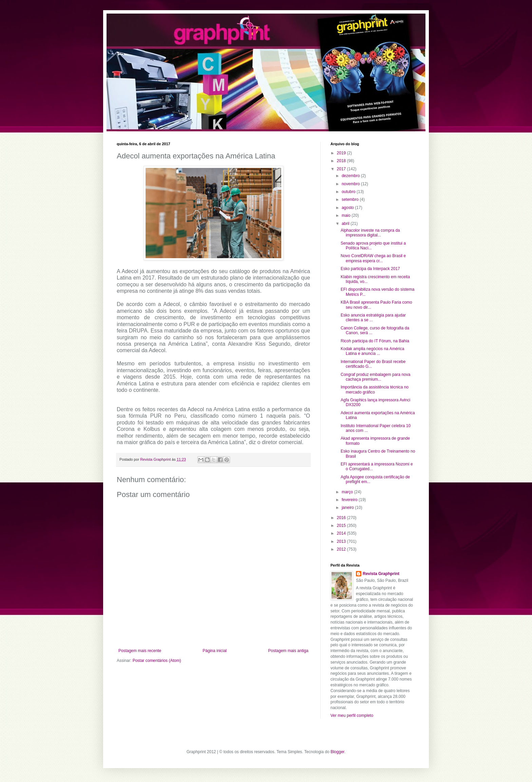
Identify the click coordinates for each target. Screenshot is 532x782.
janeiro (348, 508)
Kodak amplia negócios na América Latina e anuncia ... (372, 351)
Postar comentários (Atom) (157, 661)
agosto (348, 208)
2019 (342, 153)
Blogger (337, 752)
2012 (342, 549)
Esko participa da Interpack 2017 (370, 269)
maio (347, 215)
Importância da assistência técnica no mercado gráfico (375, 389)
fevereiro (350, 500)
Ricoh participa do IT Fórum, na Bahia (375, 341)
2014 (342, 533)
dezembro (351, 176)
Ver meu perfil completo (352, 716)
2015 (342, 526)
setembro (351, 199)
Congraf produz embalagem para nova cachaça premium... (375, 377)
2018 (342, 161)
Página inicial (215, 651)
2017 (342, 169)
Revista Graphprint (381, 574)
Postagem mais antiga (288, 651)
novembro (351, 184)
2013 (342, 541)
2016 (342, 518)
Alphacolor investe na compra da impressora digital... (370, 233)
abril (346, 224)
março (348, 492)
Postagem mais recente (140, 651)
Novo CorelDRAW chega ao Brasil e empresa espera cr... (373, 258)
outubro (349, 192)
